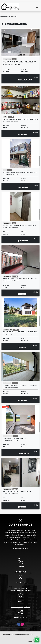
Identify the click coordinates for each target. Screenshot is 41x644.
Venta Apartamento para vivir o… (20, 62)
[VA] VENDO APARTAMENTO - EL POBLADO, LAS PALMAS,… (20, 226)
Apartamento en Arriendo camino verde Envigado (20, 279)
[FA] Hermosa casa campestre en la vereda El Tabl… (20, 332)
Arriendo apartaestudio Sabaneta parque (17, 492)
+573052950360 (20, 572)
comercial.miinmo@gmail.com (20, 607)
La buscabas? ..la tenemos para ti (14, 438)
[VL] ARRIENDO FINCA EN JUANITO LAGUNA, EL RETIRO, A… (20, 119)
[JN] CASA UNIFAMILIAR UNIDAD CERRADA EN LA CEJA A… (20, 172)
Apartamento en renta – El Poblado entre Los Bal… (20, 385)
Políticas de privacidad (21, 549)
